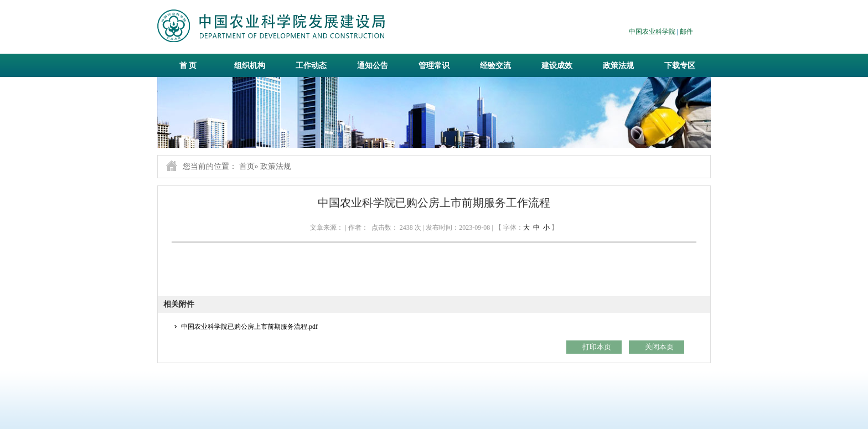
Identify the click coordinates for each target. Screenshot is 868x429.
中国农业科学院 (652, 32)
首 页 (188, 66)
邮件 (686, 32)
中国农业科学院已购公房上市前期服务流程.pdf (249, 327)
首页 (247, 166)
